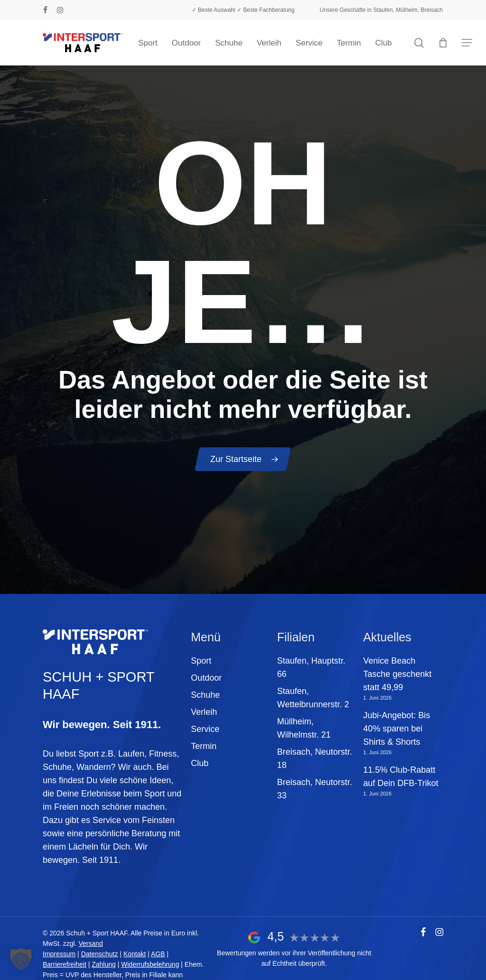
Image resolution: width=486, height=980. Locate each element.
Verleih (204, 712)
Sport (201, 661)
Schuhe (205, 695)
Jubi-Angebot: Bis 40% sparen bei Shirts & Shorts (397, 729)
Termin (204, 746)
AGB (158, 954)
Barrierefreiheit (65, 964)
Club (200, 763)
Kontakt (135, 954)
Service (205, 729)
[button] (467, 43)
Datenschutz (100, 954)
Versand (90, 943)
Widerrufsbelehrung (150, 964)
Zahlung (104, 964)
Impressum (59, 954)
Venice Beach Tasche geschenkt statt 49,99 (397, 674)
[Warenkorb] (443, 43)
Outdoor (206, 678)
